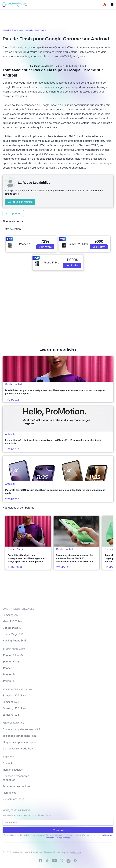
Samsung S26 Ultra (14, 695)
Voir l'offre (45, 247)
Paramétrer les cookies (16, 786)
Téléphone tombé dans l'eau (20, 736)
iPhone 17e (9, 674)
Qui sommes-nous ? (14, 799)
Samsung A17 (11, 615)
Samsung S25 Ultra (14, 708)
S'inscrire (58, 830)
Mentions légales (13, 770)
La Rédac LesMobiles (42, 66)
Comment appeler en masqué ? (21, 729)
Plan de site (9, 793)
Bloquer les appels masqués (19, 742)
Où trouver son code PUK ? (19, 748)
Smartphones (13, 213)
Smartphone (17, 30)
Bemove (77, 852)
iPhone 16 (8, 681)
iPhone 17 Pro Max (14, 655)
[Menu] (112, 4)
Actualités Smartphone (36, 30)
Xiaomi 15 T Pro (12, 621)
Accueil (6, 30)
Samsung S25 (11, 715)
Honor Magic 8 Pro (14, 634)
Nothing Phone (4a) (14, 640)
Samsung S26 (11, 702)
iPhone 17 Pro (11, 662)
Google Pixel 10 (12, 628)
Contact (7, 763)
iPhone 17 (8, 668)
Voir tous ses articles (20, 202)
